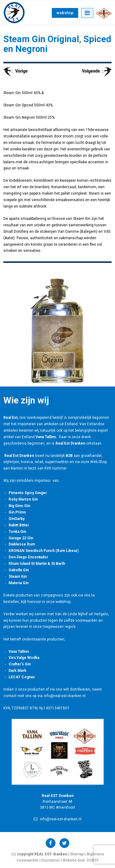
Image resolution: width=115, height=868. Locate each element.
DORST (93, 860)
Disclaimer (51, 860)
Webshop (65, 13)
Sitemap (77, 854)
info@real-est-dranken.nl (58, 819)
